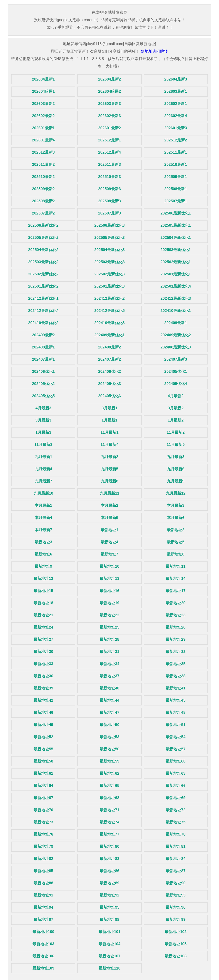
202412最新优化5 (109, 311)
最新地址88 (43, 883)
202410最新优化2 (43, 323)
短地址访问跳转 (154, 51)
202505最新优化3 (109, 238)
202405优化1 (176, 372)
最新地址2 (176, 530)
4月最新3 (43, 408)
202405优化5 (43, 396)
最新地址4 (109, 542)
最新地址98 (109, 920)
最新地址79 (43, 846)
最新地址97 (43, 920)
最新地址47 (109, 713)
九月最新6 (176, 469)
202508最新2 (43, 201)
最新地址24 (43, 627)
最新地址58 (43, 761)
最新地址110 (109, 968)
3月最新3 (43, 420)
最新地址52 (43, 737)
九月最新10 (43, 493)
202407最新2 (109, 359)
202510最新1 (176, 165)
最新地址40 (109, 688)
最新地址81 (176, 846)
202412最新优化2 (109, 298)
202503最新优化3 (109, 262)
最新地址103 (43, 944)
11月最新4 (109, 445)
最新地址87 (176, 871)
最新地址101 (109, 932)
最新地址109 (43, 968)
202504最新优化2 (43, 250)
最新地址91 (43, 895)
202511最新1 (176, 152)
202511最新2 (43, 165)
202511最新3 (109, 165)
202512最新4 (109, 152)
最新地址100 (43, 932)
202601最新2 (109, 128)
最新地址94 (43, 907)
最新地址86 (109, 871)
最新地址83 (109, 859)
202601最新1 (43, 128)
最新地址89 (109, 883)
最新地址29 (176, 639)
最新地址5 (176, 542)
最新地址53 (109, 737)
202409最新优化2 (176, 335)
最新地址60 (176, 761)
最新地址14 (176, 579)
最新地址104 (109, 944)
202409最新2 (43, 335)
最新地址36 (43, 676)
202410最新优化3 (109, 323)
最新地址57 (176, 749)
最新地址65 (109, 786)
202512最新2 (176, 140)
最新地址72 (176, 810)
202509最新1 (176, 177)
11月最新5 (176, 445)
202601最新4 (43, 140)
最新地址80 (109, 846)
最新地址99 (176, 920)
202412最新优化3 (176, 298)
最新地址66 (176, 786)
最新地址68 (109, 798)
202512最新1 (109, 140)
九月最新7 (43, 481)
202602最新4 (176, 116)
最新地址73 (43, 822)
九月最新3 (176, 457)
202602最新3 (109, 116)
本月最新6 (176, 518)
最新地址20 (176, 603)
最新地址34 (109, 664)
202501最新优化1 (176, 274)
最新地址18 (43, 603)
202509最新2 (43, 189)
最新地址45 (176, 700)
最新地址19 (109, 603)
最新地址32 (176, 652)
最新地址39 (43, 688)
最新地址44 (109, 700)
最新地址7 (109, 554)
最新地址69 (176, 798)
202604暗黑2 (109, 91)
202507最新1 (176, 201)
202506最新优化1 (176, 213)
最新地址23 (176, 615)
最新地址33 (43, 664)
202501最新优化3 (109, 286)
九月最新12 (176, 493)
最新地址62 (109, 773)
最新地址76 (43, 834)
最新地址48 (176, 713)
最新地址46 (43, 713)
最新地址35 (176, 664)
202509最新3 (109, 189)
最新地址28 (109, 639)
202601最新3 (176, 128)
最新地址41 (176, 688)
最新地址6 (43, 554)
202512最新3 (43, 152)
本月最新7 (43, 530)
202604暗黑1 (43, 91)
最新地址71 (109, 810)
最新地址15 (43, 591)
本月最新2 (109, 505)
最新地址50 (109, 725)
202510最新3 (109, 177)
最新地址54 (176, 737)
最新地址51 (176, 725)
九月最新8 (109, 481)
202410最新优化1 (176, 311)
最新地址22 (109, 615)
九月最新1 (43, 457)
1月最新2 (176, 420)
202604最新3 (176, 79)
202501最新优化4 (176, 286)
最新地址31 (109, 652)
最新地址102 (176, 932)
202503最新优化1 (176, 250)
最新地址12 (43, 579)
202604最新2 (109, 79)
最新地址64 (43, 786)
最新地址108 (176, 956)
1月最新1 (109, 420)
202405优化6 (109, 396)
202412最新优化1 (43, 298)
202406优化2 (109, 372)
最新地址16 (109, 591)
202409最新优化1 (109, 335)
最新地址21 (43, 615)
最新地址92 (109, 895)
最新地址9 (43, 566)
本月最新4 (43, 518)
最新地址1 (109, 530)
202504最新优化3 (109, 250)
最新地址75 (176, 822)
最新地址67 (43, 798)
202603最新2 (43, 104)
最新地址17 (176, 591)
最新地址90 (176, 883)
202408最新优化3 (176, 347)
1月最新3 (43, 432)
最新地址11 (176, 566)
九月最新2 (109, 457)
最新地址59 (109, 761)
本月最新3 (176, 505)
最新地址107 (109, 956)
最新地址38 (176, 676)
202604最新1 (43, 79)
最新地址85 (43, 871)
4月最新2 (176, 396)
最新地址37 (109, 676)
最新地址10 (109, 566)
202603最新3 (109, 104)
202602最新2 (43, 116)
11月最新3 (43, 445)
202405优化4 (176, 384)
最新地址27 (43, 639)
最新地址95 (109, 907)
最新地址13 (109, 579)
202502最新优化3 (109, 274)
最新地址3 (43, 542)
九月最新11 (109, 493)
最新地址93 (176, 895)
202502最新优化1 (176, 262)
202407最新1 (43, 359)
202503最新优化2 (43, 262)
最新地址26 (176, 627)
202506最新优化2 (43, 225)
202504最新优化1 (176, 238)
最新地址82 (43, 859)
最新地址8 (176, 554)
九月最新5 (109, 469)
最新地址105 (176, 944)
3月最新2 (176, 408)
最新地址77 (109, 834)
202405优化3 (109, 384)
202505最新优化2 (43, 238)
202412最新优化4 (43, 311)
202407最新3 (176, 359)
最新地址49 (43, 725)
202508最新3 (109, 201)
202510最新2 (43, 177)
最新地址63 (176, 773)
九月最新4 (43, 469)
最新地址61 (43, 773)
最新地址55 (43, 749)
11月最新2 (176, 432)
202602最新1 (176, 104)
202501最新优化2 (43, 286)
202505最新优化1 (176, 225)
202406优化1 (43, 372)
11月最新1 (109, 432)
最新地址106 (43, 956)
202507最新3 (109, 213)
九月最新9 (176, 481)
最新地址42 (43, 700)
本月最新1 (43, 505)
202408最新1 (43, 347)
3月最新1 (109, 408)
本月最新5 (109, 518)
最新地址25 (109, 627)
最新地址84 (176, 859)
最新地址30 (43, 652)
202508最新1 (176, 189)
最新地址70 (43, 810)
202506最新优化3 (109, 225)
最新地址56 (109, 749)
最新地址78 (176, 834)
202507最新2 (43, 213)
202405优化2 (43, 384)
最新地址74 (109, 822)
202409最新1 (176, 323)
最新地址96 (176, 907)
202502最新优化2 (43, 274)
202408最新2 (109, 347)
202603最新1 (176, 91)
